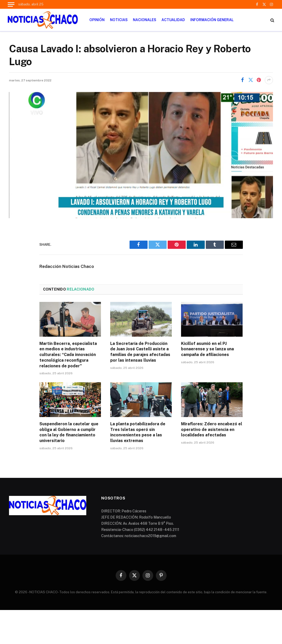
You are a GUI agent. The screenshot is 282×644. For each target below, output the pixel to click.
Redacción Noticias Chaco (67, 266)
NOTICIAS (119, 20)
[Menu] (11, 4)
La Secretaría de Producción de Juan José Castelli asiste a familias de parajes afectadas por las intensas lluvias (140, 352)
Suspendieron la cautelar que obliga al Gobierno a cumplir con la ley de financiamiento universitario (69, 432)
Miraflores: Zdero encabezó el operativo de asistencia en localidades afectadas (212, 430)
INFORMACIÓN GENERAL (212, 20)
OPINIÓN (97, 20)
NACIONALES (145, 20)
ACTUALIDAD (173, 20)
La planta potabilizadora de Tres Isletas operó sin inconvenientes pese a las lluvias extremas (138, 432)
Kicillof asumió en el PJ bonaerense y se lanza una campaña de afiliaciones (207, 349)
